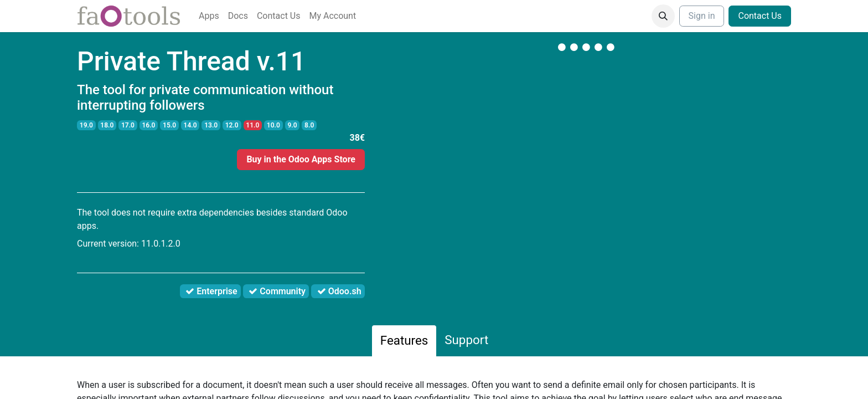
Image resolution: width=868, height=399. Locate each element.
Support (466, 340)
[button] (663, 16)
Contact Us (760, 16)
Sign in (702, 16)
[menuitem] (209, 16)
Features (404, 340)
